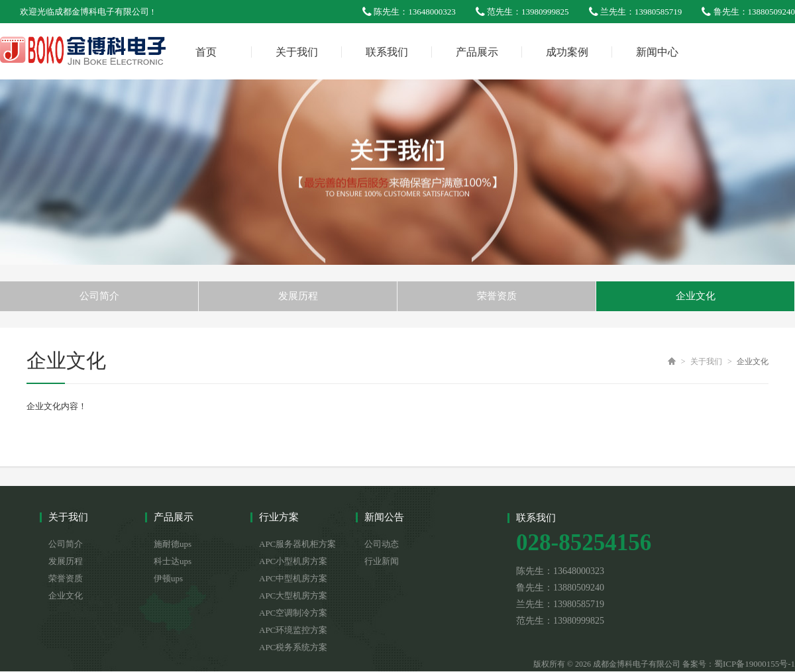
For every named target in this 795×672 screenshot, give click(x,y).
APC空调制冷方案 (293, 613)
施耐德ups (173, 544)
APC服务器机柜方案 (297, 544)
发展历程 (298, 296)
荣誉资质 (497, 296)
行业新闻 (382, 561)
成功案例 (567, 52)
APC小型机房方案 (293, 561)
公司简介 (99, 296)
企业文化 (696, 296)
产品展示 (477, 52)
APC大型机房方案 (293, 596)
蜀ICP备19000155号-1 (755, 664)
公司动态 (382, 544)
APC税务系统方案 (293, 647)
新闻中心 (657, 52)
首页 (206, 52)
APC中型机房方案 (293, 578)
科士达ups (173, 561)
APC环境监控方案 (293, 630)
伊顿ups (168, 578)
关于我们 (297, 52)
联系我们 (387, 52)
